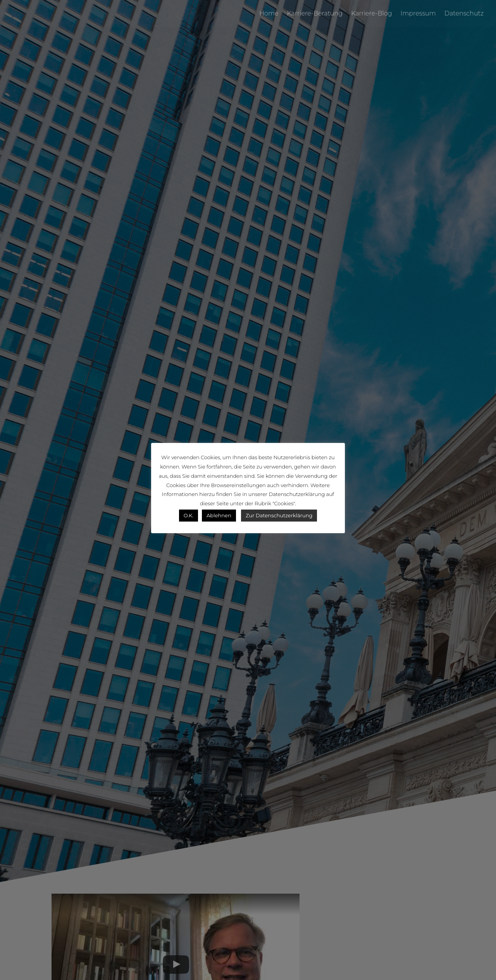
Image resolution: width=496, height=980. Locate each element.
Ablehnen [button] (219, 515)
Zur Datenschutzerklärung (279, 515)
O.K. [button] (189, 515)
